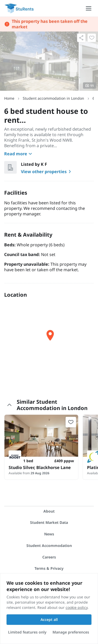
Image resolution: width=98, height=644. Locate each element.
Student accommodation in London (53, 98)
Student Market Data (49, 522)
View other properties (47, 172)
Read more (19, 154)
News (49, 534)
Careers (49, 557)
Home (9, 98)
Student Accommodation (49, 545)
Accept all (49, 619)
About (49, 511)
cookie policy (77, 607)
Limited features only (27, 632)
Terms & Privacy (49, 568)
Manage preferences (71, 632)
